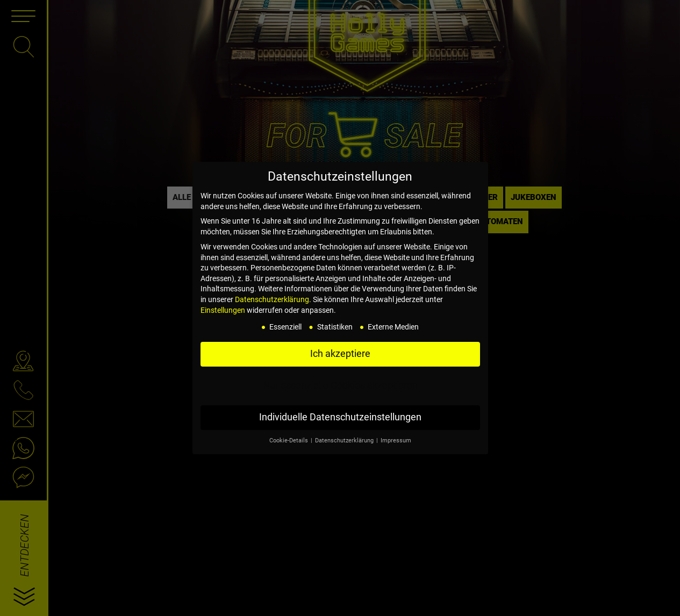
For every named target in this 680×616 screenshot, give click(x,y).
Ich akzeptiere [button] (340, 354)
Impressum (396, 440)
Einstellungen (223, 310)
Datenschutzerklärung (272, 299)
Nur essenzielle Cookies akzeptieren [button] (340, 385)
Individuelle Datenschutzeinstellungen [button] (340, 417)
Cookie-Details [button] (289, 440)
